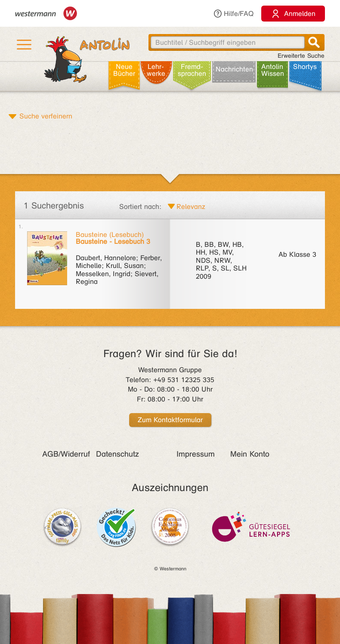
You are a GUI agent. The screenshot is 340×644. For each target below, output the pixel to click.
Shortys (305, 67)
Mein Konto (250, 454)
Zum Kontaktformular (170, 420)
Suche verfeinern (46, 116)
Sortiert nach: (140, 207)
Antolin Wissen (273, 70)
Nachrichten (234, 69)
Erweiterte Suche (301, 56)
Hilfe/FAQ (233, 14)
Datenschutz (117, 454)
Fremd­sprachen (192, 70)
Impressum (196, 454)
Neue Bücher (124, 70)
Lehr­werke (156, 70)
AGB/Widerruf (66, 454)
